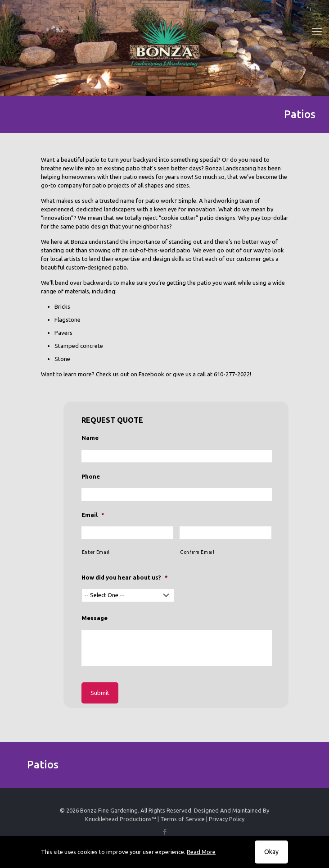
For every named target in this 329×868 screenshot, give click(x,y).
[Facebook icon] (164, 832)
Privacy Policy (227, 819)
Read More (201, 852)
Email (93, 515)
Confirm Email (197, 552)
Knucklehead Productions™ (121, 819)
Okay (271, 852)
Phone (91, 476)
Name (90, 438)
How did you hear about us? (125, 577)
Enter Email (96, 552)
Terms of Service (183, 819)
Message (95, 618)
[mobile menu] (317, 32)
